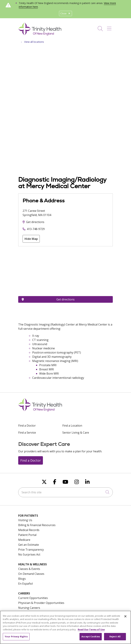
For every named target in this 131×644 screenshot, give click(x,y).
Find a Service (27, 433)
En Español (25, 584)
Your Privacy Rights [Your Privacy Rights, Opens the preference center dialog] (16, 636)
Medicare (24, 540)
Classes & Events (29, 569)
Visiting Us (25, 520)
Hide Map (31, 239)
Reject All (115, 636)
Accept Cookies (91, 636)
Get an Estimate (29, 545)
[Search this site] (65, 492)
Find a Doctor (27, 426)
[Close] (125, 616)
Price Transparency (31, 550)
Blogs (22, 579)
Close (65, 13)
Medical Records (29, 530)
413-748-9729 (36, 229)
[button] (110, 27)
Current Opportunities (33, 598)
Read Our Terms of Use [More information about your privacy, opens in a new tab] (91, 629)
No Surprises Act (29, 554)
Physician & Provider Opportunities (41, 603)
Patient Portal (27, 535)
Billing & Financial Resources (37, 525)
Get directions (35, 222)
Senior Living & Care (76, 433)
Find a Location (72, 426)
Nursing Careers (29, 608)
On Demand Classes (31, 574)
